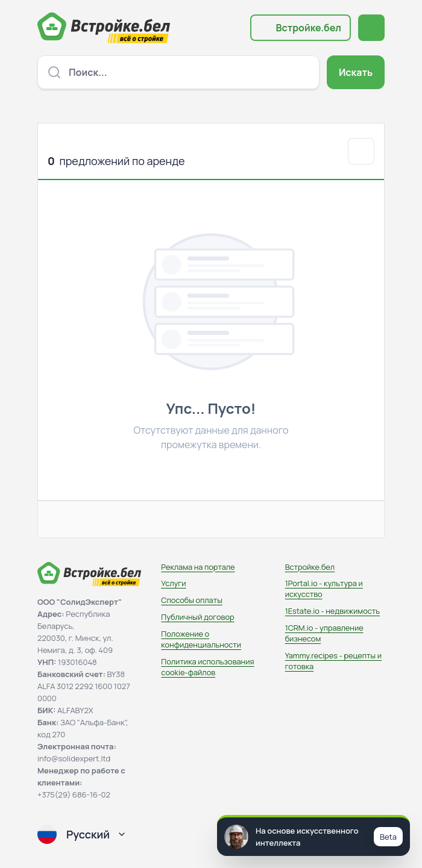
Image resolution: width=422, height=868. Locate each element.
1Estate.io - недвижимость (332, 611)
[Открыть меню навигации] (371, 28)
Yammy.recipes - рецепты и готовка (333, 661)
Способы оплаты (191, 600)
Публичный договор (197, 617)
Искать (356, 72)
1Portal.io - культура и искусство (324, 589)
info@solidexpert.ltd (74, 758)
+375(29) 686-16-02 (74, 795)
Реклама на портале (198, 567)
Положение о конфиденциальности (201, 639)
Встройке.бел (308, 28)
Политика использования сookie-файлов (207, 667)
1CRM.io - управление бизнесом (324, 633)
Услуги (173, 583)
